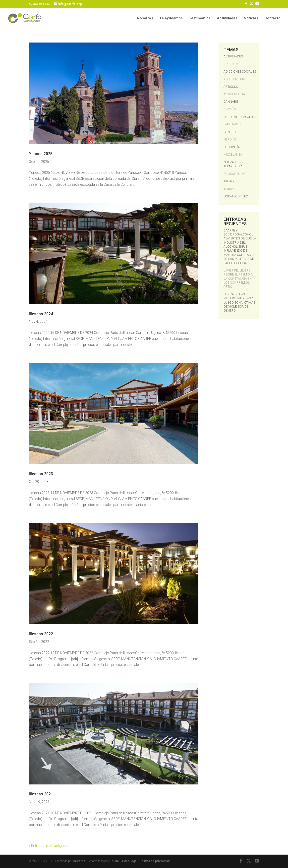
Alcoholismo (234, 79)
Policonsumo (234, 174)
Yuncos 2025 (41, 154)
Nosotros (145, 18)
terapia (230, 189)
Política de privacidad (154, 861)
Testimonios (200, 18)
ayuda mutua (234, 94)
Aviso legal (130, 861)
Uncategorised (236, 196)
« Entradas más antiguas (48, 846)
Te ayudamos (171, 18)
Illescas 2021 (41, 794)
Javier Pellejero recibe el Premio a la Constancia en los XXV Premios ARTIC (238, 279)
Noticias (251, 18)
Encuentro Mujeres (240, 117)
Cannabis (231, 102)
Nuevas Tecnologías (234, 164)
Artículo (231, 87)
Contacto (272, 18)
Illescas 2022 (41, 634)
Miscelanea (233, 155)
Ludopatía (232, 147)
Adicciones (232, 64)
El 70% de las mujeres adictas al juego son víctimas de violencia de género (239, 302)
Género (230, 132)
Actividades (227, 18)
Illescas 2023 (41, 474)
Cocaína (230, 109)
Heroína (230, 139)
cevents (79, 861)
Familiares (232, 124)
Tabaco (230, 181)
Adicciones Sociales (240, 71)
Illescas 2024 (41, 314)
